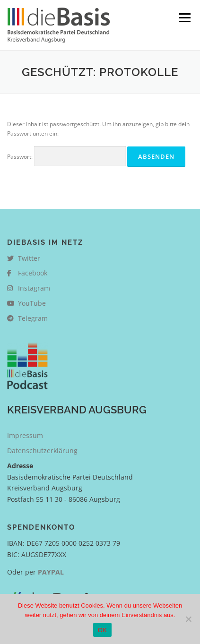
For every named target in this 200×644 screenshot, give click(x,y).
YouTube (26, 303)
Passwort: (66, 156)
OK (102, 630)
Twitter (24, 258)
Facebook (27, 273)
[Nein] (188, 619)
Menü (184, 18)
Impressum (25, 435)
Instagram (29, 288)
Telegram (27, 318)
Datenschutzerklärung (42, 451)
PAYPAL (51, 572)
